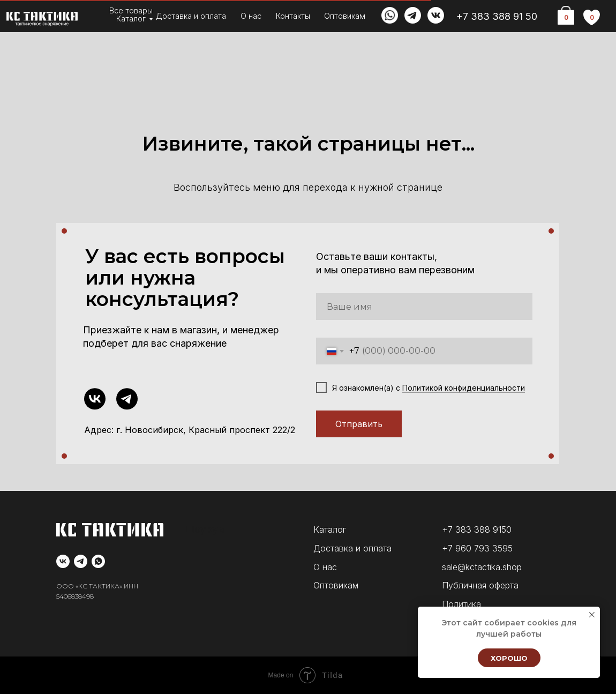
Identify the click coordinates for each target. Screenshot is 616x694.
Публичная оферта (480, 585)
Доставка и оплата (191, 16)
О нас (251, 16)
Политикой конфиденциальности (464, 388)
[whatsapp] (98, 561)
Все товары (131, 10)
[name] (424, 307)
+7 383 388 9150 (477, 529)
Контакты (293, 16)
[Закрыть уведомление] (592, 615)
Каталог (131, 18)
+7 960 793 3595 (477, 548)
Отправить (359, 424)
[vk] (63, 561)
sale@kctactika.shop (482, 567)
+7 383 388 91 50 (497, 16)
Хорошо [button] (509, 658)
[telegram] (81, 561)
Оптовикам (345, 16)
